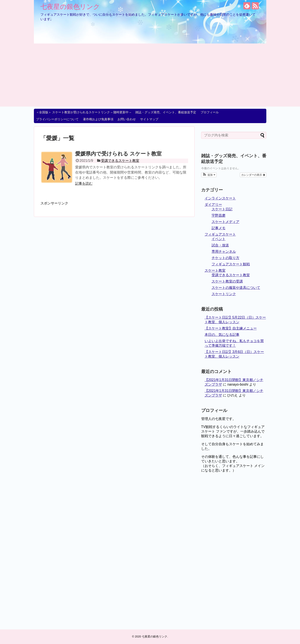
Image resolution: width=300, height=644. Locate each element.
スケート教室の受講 (227, 281)
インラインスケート (220, 198)
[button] (209, 175)
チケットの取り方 (225, 258)
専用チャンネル (224, 252)
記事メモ (219, 228)
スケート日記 (222, 209)
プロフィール (210, 112)
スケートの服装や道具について (236, 288)
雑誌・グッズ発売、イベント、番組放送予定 (166, 112)
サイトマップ (149, 119)
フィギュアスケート (220, 234)
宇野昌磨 (219, 215)
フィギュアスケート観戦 (231, 264)
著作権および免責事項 (98, 119)
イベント (219, 239)
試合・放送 (220, 245)
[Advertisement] (150, 76)
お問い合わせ (127, 119)
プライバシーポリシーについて (57, 119)
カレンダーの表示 (253, 175)
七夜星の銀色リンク (70, 7)
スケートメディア (225, 222)
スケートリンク (224, 294)
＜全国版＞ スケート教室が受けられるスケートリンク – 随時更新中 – (84, 112)
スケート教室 (215, 270)
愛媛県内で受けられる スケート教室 (119, 154)
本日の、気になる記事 (222, 335)
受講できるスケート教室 (120, 161)
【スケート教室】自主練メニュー (231, 328)
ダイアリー (213, 205)
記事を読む (84, 183)
